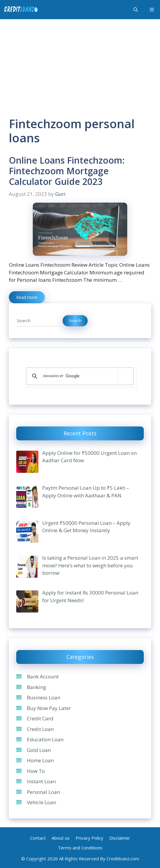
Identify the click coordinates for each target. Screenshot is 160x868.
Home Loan (40, 760)
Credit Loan (40, 729)
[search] (79, 376)
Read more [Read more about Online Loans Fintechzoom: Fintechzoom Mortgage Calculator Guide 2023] (27, 297)
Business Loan (44, 697)
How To (36, 771)
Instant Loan (41, 781)
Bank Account (43, 676)
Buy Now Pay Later (49, 708)
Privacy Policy (89, 838)
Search (75, 320)
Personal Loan (43, 792)
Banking (36, 687)
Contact (38, 838)
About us (61, 838)
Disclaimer (120, 838)
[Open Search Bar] (136, 10)
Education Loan (45, 739)
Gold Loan (39, 750)
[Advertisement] (80, 63)
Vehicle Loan (41, 802)
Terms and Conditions (80, 848)
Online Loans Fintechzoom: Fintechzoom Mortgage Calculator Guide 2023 (67, 171)
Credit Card (40, 718)
